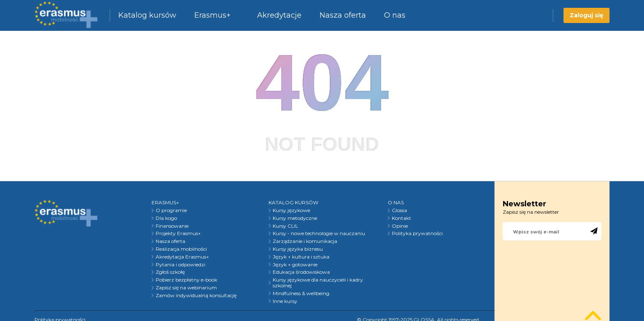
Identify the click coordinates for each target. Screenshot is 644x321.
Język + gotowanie (295, 265)
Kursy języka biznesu (298, 249)
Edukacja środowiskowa (301, 272)
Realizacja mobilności (181, 249)
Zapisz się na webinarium (186, 288)
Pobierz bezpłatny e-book (186, 280)
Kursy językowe (291, 210)
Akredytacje (279, 15)
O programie (171, 210)
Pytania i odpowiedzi (181, 265)
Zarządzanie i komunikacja (305, 241)
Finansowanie (172, 226)
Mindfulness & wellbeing (301, 293)
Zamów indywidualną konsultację (196, 296)
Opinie (400, 226)
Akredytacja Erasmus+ (182, 257)
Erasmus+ (213, 15)
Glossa (399, 210)
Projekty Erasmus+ (178, 233)
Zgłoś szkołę (170, 272)
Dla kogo (166, 218)
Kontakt (401, 218)
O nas (395, 15)
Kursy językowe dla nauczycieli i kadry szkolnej (318, 283)
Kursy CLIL (285, 226)
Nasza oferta (343, 15)
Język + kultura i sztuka (301, 257)
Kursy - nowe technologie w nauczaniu (319, 233)
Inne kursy (285, 301)
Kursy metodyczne (295, 218)
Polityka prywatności (417, 233)
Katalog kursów (147, 15)
